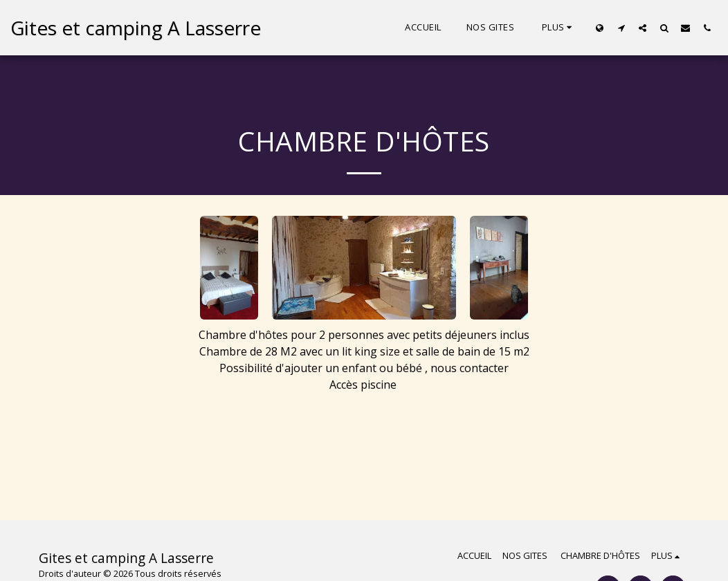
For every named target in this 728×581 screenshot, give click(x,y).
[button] (621, 28)
